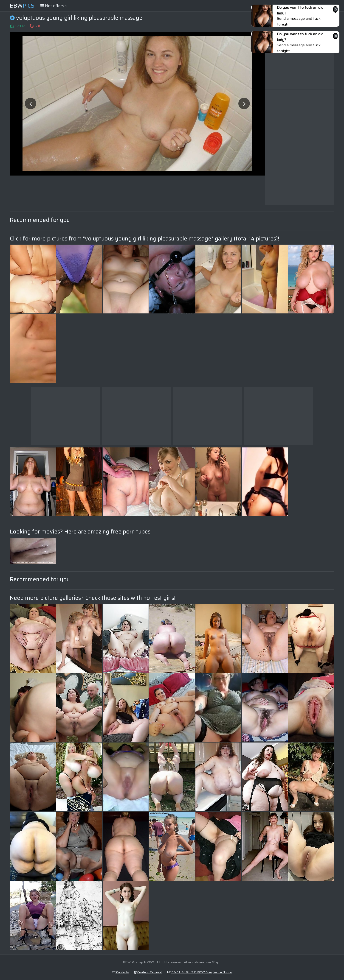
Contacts (121, 972)
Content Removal (148, 972)
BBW (22, 6)
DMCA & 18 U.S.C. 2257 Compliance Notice (200, 972)
